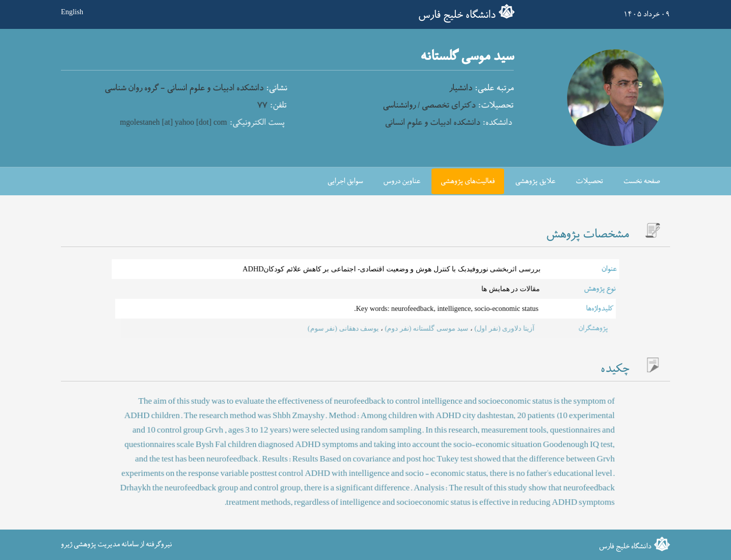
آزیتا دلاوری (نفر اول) (481, 328)
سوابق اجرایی (345, 181)
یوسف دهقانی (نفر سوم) (347, 328)
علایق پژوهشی (535, 181)
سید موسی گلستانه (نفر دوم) (416, 328)
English (72, 12)
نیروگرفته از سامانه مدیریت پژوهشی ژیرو (117, 545)
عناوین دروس (402, 181)
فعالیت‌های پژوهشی (468, 181)
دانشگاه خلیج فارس (457, 15)
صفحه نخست (642, 181)
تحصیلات (589, 181)
